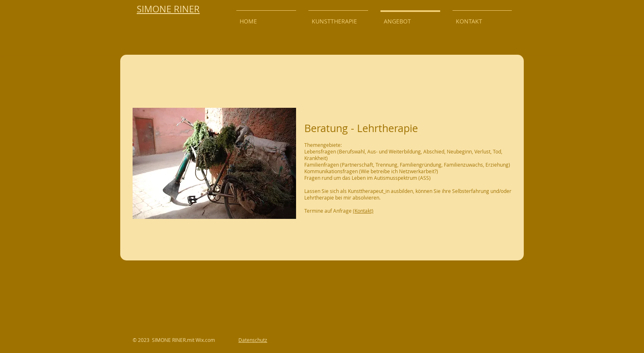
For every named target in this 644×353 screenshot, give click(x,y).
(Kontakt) (363, 211)
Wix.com (205, 340)
